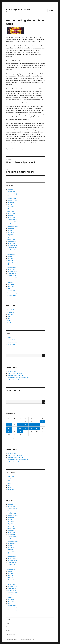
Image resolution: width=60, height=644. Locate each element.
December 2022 (12, 220)
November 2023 (12, 196)
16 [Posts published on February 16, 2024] (31, 428)
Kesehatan (11, 312)
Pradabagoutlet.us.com (19, 9)
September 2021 (12, 252)
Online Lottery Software (15, 380)
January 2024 (12, 192)
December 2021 (12, 246)
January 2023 (11, 218)
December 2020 (12, 271)
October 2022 (12, 224)
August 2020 (11, 280)
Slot (9, 319)
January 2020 (12, 291)
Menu (51, 10)
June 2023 (11, 207)
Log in (9, 338)
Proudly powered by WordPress (26, 639)
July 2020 (10, 282)
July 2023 (10, 205)
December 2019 (12, 293)
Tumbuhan (11, 323)
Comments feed (12, 342)
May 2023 (10, 209)
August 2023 (11, 202)
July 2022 (10, 230)
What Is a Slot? (12, 371)
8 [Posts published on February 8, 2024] (26, 425)
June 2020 (11, 284)
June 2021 (10, 258)
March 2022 (11, 239)
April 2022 (11, 237)
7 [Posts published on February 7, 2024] (20, 425)
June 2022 (11, 233)
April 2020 (11, 289)
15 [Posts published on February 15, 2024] (26, 428)
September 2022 (13, 226)
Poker (25, 149)
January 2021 (11, 269)
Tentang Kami (10, 634)
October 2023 (12, 198)
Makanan (10, 314)
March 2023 (11, 213)
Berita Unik (11, 310)
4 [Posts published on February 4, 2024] (42, 422)
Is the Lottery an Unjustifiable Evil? (18, 378)
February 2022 (12, 241)
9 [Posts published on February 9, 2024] (31, 425)
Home (8, 619)
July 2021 (10, 256)
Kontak (8, 631)
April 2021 (11, 263)
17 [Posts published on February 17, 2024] (37, 428)
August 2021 (11, 254)
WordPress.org (12, 344)
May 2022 (10, 235)
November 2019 (12, 295)
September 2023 (12, 200)
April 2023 (11, 211)
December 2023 (12, 194)
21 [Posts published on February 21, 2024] (20, 431)
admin (10, 149)
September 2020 (13, 278)
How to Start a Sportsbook (16, 373)
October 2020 (12, 276)
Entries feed (11, 340)
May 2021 (10, 261)
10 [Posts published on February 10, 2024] (37, 425)
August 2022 (11, 228)
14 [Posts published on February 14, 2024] (20, 428)
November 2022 (12, 222)
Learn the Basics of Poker (15, 375)
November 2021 (12, 248)
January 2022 (12, 243)
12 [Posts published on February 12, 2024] (9, 428)
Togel (9, 321)
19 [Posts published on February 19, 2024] (9, 431)
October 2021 (11, 250)
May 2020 (10, 286)
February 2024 (12, 190)
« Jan (14, 438)
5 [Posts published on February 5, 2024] (9, 425)
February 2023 (12, 215)
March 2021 (11, 265)
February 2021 (12, 267)
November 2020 (12, 274)
